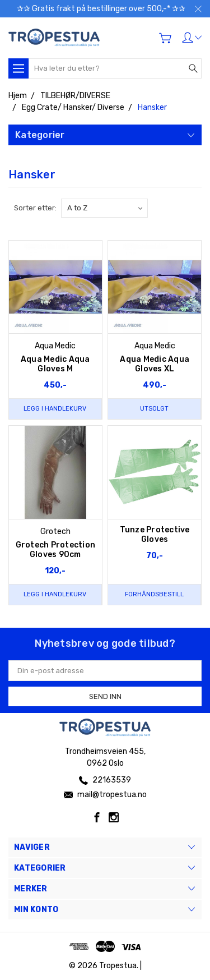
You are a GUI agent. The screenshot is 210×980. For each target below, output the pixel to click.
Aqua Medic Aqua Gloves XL (155, 364)
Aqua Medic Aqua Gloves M (55, 364)
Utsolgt (154, 409)
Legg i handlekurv (55, 409)
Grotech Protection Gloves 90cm (56, 550)
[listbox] (104, 208)
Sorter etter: (35, 208)
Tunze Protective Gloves (155, 535)
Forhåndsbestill (154, 594)
